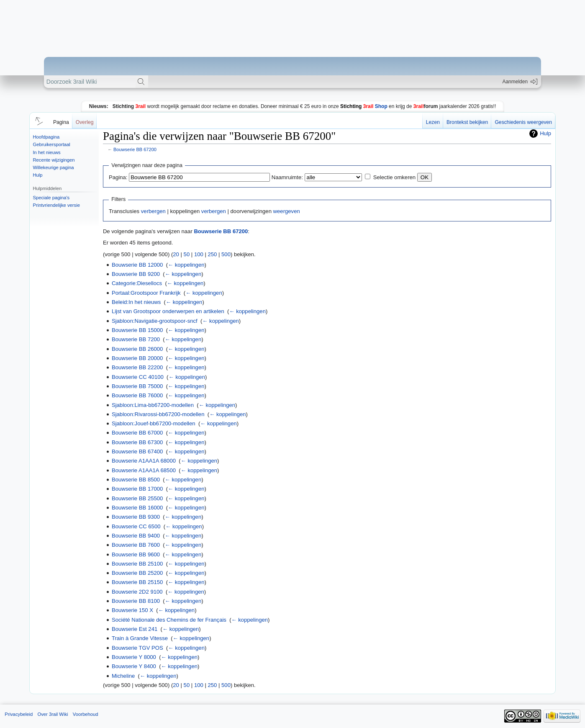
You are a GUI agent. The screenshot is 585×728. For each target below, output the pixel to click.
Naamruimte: (287, 177)
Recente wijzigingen (54, 160)
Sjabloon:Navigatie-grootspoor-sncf (155, 321)
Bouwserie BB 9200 (136, 274)
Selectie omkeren (394, 177)
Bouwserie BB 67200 (135, 149)
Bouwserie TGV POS (137, 648)
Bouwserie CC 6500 (136, 526)
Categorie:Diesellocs (137, 283)
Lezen (433, 122)
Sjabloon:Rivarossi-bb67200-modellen (158, 414)
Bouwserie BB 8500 (136, 480)
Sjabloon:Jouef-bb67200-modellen (154, 423)
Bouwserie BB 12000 (137, 265)
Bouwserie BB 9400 (136, 536)
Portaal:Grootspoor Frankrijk (146, 293)
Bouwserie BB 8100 (136, 601)
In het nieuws (46, 152)
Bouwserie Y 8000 (134, 657)
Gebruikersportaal (51, 144)
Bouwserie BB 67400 (137, 451)
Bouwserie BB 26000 (137, 349)
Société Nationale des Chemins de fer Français (169, 620)
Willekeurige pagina (53, 167)
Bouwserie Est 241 (135, 629)
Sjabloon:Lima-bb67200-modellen (153, 405)
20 (176, 254)
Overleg (85, 122)
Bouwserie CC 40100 (138, 377)
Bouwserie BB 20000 (137, 358)
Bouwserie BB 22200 (137, 367)
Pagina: (118, 177)
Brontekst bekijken (467, 122)
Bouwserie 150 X (132, 610)
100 (199, 254)
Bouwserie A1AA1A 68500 (144, 470)
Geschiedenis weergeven (523, 122)
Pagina (61, 122)
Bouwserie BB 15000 (137, 330)
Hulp (37, 175)
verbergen (153, 211)
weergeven (287, 211)
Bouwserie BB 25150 (137, 582)
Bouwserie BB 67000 (137, 433)
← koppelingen (186, 265)
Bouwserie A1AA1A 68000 (144, 461)
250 (212, 254)
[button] (38, 121)
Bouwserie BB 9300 (136, 517)
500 (226, 254)
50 (187, 254)
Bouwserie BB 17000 (137, 489)
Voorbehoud (86, 714)
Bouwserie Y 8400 (134, 666)
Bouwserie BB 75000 (137, 386)
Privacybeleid (19, 714)
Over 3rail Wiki (53, 714)
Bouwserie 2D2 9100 (137, 592)
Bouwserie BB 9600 (136, 554)
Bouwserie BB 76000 (137, 395)
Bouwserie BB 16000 (137, 508)
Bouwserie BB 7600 (136, 545)
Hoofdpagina (46, 137)
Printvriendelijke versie (56, 205)
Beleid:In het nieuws (136, 302)
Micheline (123, 676)
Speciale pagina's (51, 198)
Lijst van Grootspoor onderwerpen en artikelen (168, 311)
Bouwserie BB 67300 (137, 442)
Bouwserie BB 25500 (137, 498)
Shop (364, 106)
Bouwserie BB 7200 (136, 339)
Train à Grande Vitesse (140, 638)
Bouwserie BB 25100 (137, 564)
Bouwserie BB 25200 (137, 573)
